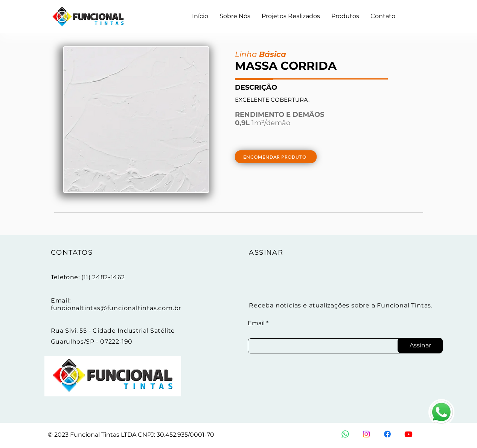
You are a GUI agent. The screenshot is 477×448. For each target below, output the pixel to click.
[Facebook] (387, 434)
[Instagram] (366, 434)
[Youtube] (408, 434)
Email (256, 323)
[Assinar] (420, 346)
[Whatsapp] (345, 434)
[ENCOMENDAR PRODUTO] (276, 157)
